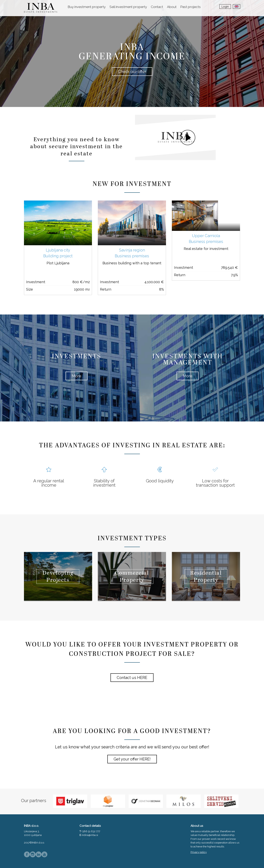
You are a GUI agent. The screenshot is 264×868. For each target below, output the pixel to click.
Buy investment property (87, 7)
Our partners (34, 801)
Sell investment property (128, 7)
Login (225, 7)
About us (197, 826)
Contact (157, 7)
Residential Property (206, 577)
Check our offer (132, 72)
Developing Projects (58, 577)
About (172, 7)
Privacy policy (199, 852)
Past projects (191, 7)
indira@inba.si (90, 835)
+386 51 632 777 (91, 831)
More (76, 376)
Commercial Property (132, 577)
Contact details (90, 826)
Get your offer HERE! (132, 759)
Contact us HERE (132, 678)
